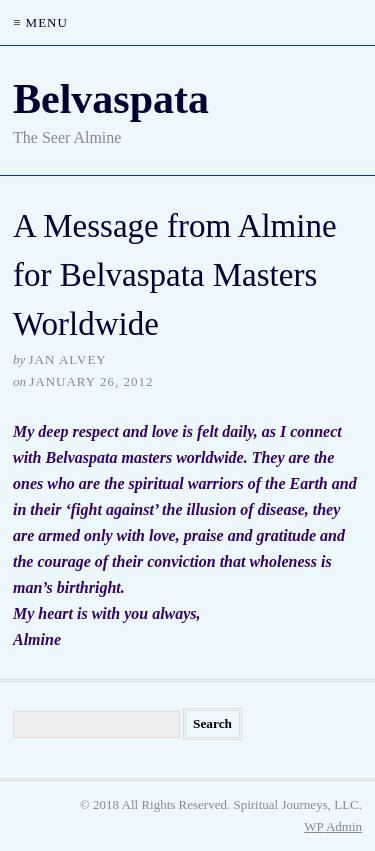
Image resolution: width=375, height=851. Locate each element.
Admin (333, 826)
